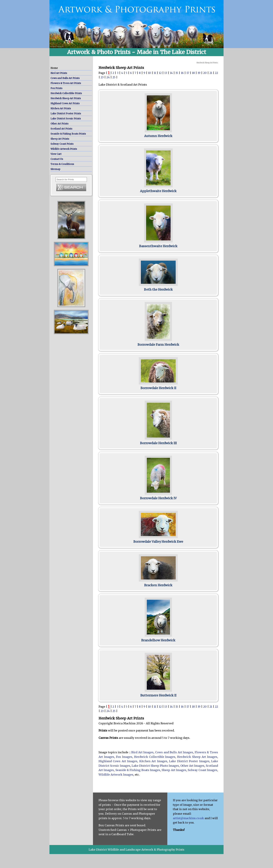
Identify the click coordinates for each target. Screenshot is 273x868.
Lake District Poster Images (189, 761)
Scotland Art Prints (61, 129)
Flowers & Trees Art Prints (66, 83)
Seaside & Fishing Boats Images (138, 770)
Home (54, 68)
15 (177, 73)
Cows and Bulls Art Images (174, 752)
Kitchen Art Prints (61, 109)
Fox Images (124, 757)
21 (211, 73)
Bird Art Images (142, 752)
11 (155, 73)
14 (172, 73)
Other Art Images (192, 766)
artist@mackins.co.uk (188, 818)
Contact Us (57, 159)
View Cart (56, 154)
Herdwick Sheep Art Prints (66, 98)
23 (102, 77)
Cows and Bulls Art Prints (65, 78)
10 (150, 73)
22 (216, 73)
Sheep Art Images (174, 770)
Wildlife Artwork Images (116, 775)
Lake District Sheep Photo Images (155, 766)
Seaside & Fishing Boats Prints (68, 134)
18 (194, 73)
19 (199, 73)
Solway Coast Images (202, 770)
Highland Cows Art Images (118, 761)
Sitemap (55, 169)
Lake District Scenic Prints (66, 119)
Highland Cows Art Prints (65, 103)
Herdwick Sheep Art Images (197, 757)
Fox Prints (56, 88)
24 (108, 77)
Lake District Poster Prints (66, 114)
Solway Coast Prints (62, 144)
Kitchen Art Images (153, 761)
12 (161, 73)
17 (188, 73)
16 (183, 73)
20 (205, 73)
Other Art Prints (59, 124)
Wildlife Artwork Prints (64, 149)
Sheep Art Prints (60, 139)
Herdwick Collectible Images (155, 757)
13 (166, 73)
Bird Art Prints (59, 73)
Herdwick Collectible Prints (66, 93)
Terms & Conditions (62, 164)
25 (114, 77)
